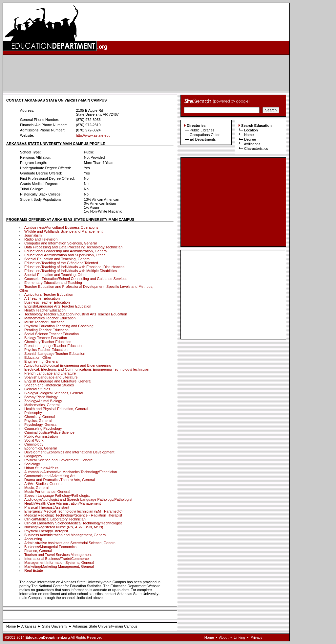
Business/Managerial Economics (50, 547)
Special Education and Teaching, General (57, 259)
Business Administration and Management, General (65, 535)
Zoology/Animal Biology (43, 401)
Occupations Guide (205, 135)
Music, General (36, 488)
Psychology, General (41, 425)
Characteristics (256, 149)
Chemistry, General (40, 417)
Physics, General (38, 421)
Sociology (32, 464)
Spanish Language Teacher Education (55, 354)
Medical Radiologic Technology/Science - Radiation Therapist (73, 515)
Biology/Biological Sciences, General (54, 393)
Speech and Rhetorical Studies (49, 385)
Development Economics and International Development (69, 452)
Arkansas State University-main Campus (105, 626)
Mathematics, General (42, 405)
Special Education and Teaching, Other (55, 275)
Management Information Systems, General (59, 563)
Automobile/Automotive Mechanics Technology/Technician (71, 472)
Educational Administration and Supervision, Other (64, 255)
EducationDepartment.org (48, 637)
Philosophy (33, 413)
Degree (250, 139)
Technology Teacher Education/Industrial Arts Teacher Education (76, 314)
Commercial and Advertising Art (49, 476)
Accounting (33, 539)
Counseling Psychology (43, 428)
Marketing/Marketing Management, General (59, 566)
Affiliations (252, 144)
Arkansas (29, 626)
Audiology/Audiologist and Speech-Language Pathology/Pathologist (78, 499)
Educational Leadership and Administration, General (66, 251)
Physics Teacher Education (46, 350)
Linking (239, 637)
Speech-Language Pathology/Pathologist (57, 495)
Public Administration (41, 436)
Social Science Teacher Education (52, 334)
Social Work (34, 440)
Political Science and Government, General (59, 460)
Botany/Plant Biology (41, 397)
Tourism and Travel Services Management (58, 555)
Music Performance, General (47, 492)
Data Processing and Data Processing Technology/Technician (73, 247)
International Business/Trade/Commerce (56, 559)
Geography (33, 456)
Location (251, 130)
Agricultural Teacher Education (49, 294)
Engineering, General (41, 361)
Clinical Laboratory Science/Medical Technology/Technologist (73, 523)
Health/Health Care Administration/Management (63, 503)
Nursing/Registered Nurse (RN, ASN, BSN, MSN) (64, 527)
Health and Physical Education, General (56, 409)
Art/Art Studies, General (43, 484)
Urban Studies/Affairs (41, 468)
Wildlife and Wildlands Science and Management (63, 231)
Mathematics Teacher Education (50, 318)
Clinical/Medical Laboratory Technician (55, 519)
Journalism (33, 235)
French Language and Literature (50, 373)
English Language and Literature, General (58, 381)
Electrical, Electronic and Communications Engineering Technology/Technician (87, 369)
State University (55, 626)
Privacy (256, 637)
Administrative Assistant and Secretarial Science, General (70, 543)
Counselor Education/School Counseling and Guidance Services (76, 279)
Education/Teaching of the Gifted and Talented (61, 263)
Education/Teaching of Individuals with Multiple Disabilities (71, 271)
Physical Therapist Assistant (47, 507)
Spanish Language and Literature (51, 377)
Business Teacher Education (47, 302)
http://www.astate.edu (93, 135)
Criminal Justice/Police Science (49, 432)
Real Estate (34, 570)
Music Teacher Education (44, 322)
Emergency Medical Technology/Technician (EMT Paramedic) (73, 511)
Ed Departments (203, 139)
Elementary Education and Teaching (53, 283)
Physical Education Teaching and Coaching (59, 326)
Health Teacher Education (45, 310)
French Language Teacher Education (54, 346)
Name (249, 135)
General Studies (37, 389)
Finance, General (38, 551)
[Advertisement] (146, 73)
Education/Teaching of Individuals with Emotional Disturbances (74, 267)
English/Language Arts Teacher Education (58, 306)
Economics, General (41, 448)
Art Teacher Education (42, 298)
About (224, 637)
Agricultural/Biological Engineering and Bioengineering (68, 365)
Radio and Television (41, 239)
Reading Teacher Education (46, 330)
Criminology (34, 444)
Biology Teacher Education (46, 338)
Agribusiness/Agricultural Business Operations (61, 227)
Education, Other (38, 357)
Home (11, 626)
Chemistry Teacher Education (48, 342)
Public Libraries (202, 130)
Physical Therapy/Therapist (46, 531)
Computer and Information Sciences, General (61, 243)
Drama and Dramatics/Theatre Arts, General (60, 480)
